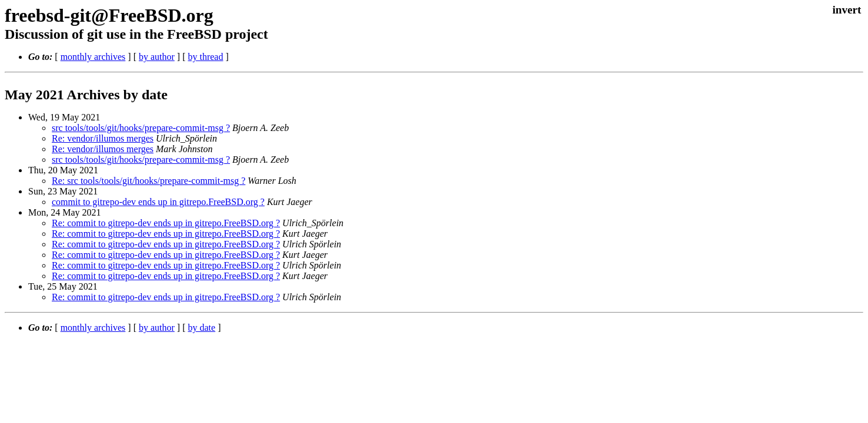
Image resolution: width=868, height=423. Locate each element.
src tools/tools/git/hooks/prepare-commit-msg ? (141, 128)
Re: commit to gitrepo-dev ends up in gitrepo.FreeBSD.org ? (166, 223)
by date (201, 328)
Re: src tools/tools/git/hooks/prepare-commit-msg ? (148, 181)
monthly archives (93, 57)
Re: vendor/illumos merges (103, 138)
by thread (205, 57)
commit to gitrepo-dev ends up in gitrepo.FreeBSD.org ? (158, 202)
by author (157, 57)
